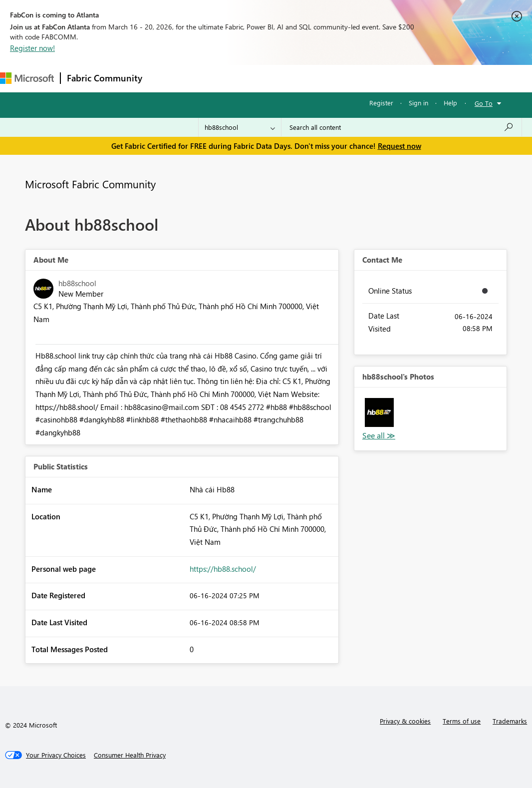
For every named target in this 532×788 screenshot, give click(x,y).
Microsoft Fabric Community (90, 184)
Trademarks (510, 721)
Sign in (418, 103)
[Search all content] (401, 127)
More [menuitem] (373, 78)
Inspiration (209, 78)
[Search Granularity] (240, 127)
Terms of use (462, 721)
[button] (379, 412)
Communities (294, 78)
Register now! (32, 48)
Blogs (339, 78)
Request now (399, 146)
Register (381, 103)
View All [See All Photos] (379, 436)
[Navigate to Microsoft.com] (27, 78)
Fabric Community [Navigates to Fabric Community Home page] (105, 78)
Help (450, 103)
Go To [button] (484, 103)
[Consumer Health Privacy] (130, 755)
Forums (165, 78)
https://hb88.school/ (223, 569)
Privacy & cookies (405, 721)
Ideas (250, 78)
